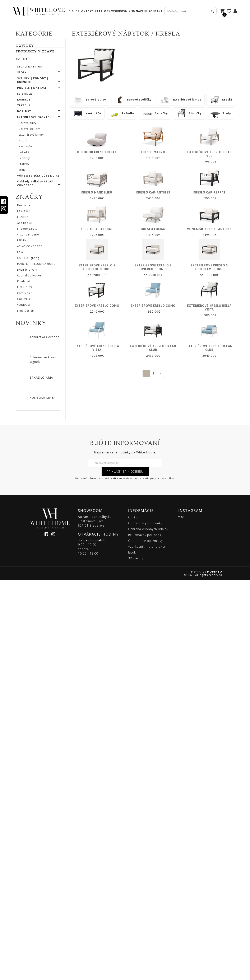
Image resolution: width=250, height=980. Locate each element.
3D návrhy (140, 11)
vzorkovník (121, 11)
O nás (133, 917)
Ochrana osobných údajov (148, 929)
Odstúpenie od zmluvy (145, 941)
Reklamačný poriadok (145, 935)
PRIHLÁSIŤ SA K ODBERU (125, 872)
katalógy (103, 11)
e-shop (74, 11)
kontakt (155, 11)
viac (181, 917)
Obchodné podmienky (145, 923)
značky (87, 11)
